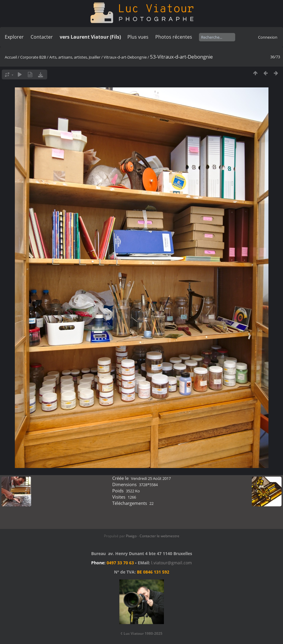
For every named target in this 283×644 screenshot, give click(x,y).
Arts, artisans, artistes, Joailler (75, 57)
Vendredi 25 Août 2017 (151, 478)
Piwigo (131, 536)
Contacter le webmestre (159, 536)
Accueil (11, 57)
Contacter (42, 37)
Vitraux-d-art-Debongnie (125, 57)
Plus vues (138, 37)
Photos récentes (174, 37)
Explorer (14, 37)
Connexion (268, 37)
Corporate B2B (33, 57)
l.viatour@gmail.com (171, 563)
